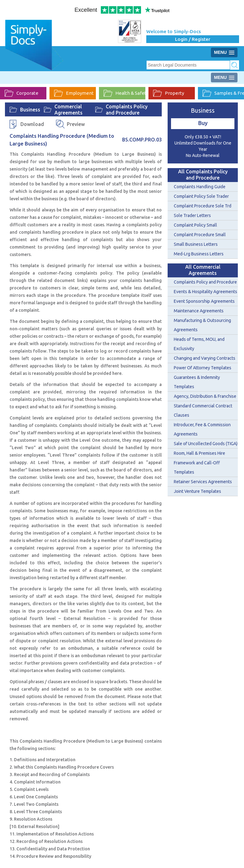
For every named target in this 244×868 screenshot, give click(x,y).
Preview (76, 124)
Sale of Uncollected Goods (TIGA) (206, 444)
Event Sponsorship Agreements (204, 301)
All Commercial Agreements (203, 270)
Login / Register (193, 39)
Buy (203, 123)
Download (32, 124)
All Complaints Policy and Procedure (203, 175)
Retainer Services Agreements (203, 482)
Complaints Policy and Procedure (127, 110)
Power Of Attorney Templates (203, 368)
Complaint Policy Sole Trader (201, 196)
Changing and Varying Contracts (205, 358)
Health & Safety (124, 93)
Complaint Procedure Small (200, 235)
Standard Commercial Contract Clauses (203, 410)
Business (30, 110)
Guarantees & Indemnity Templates (197, 382)
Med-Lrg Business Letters (199, 254)
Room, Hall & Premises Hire (199, 453)
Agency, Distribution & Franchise (205, 396)
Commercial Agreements (68, 110)
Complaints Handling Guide (200, 187)
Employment (74, 93)
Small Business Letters (196, 244)
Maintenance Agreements (199, 311)
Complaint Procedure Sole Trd (203, 206)
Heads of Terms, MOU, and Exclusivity (199, 344)
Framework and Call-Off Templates (197, 467)
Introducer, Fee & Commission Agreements (202, 429)
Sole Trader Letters (192, 215)
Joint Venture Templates (197, 491)
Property (169, 93)
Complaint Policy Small (195, 225)
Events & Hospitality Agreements (205, 292)
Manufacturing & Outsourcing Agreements (202, 325)
